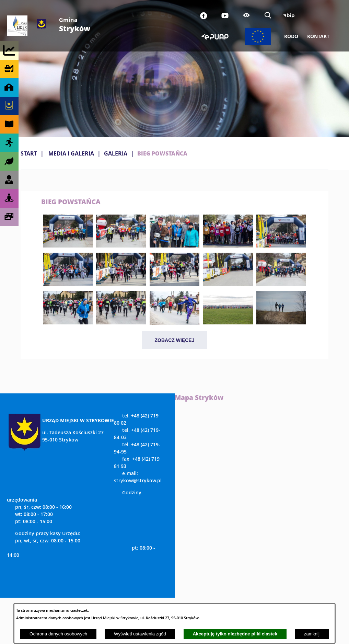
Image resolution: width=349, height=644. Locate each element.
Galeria (116, 153)
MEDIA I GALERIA (71, 153)
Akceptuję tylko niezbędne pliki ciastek (235, 634)
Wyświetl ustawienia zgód (140, 634)
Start (29, 153)
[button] (68, 245)
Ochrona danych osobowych (58, 634)
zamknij (312, 634)
